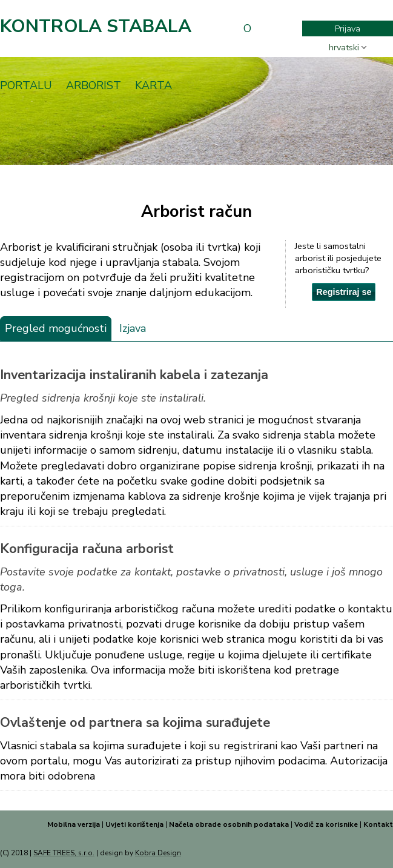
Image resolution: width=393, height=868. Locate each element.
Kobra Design (158, 853)
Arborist (94, 85)
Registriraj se (344, 292)
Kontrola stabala (96, 26)
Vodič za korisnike (326, 824)
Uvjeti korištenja (134, 824)
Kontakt (378, 824)
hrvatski (344, 47)
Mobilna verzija (74, 824)
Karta (154, 85)
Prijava (348, 28)
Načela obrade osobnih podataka (229, 824)
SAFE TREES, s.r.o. (64, 853)
